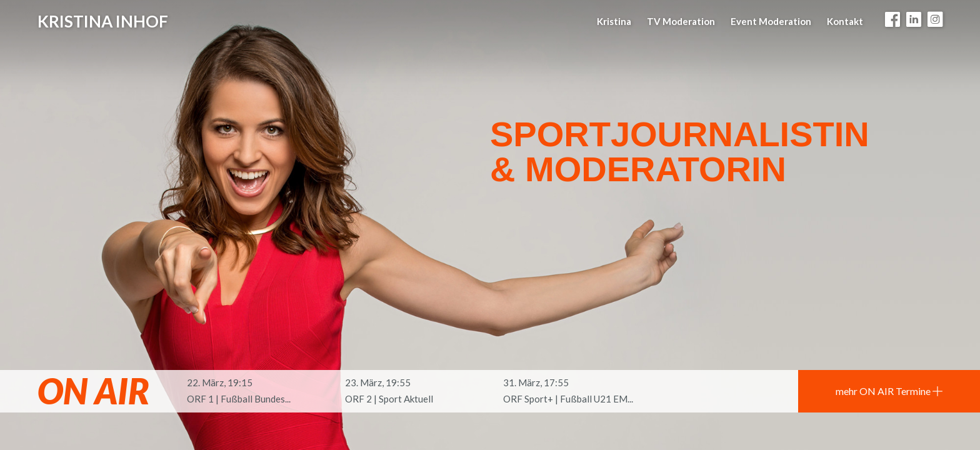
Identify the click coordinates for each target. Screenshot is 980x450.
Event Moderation (771, 21)
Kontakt (845, 21)
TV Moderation (681, 21)
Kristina (614, 21)
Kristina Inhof (103, 21)
